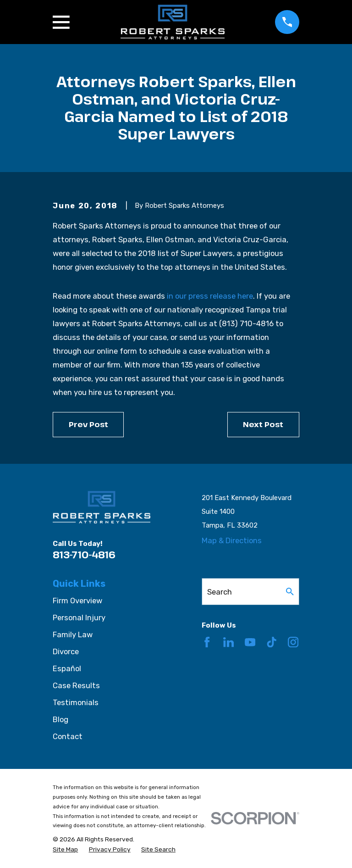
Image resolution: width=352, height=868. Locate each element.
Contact (68, 736)
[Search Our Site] (290, 592)
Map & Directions (232, 540)
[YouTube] (250, 642)
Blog (60, 719)
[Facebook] (207, 642)
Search (220, 592)
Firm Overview (77, 601)
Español (67, 668)
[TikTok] (272, 642)
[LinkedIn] (228, 642)
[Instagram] (293, 642)
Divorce (66, 651)
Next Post (263, 424)
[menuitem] (65, 849)
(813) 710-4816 (246, 323)
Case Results (76, 685)
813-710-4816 (84, 555)
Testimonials (76, 702)
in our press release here (210, 296)
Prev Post (88, 424)
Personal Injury (79, 618)
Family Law (73, 634)
